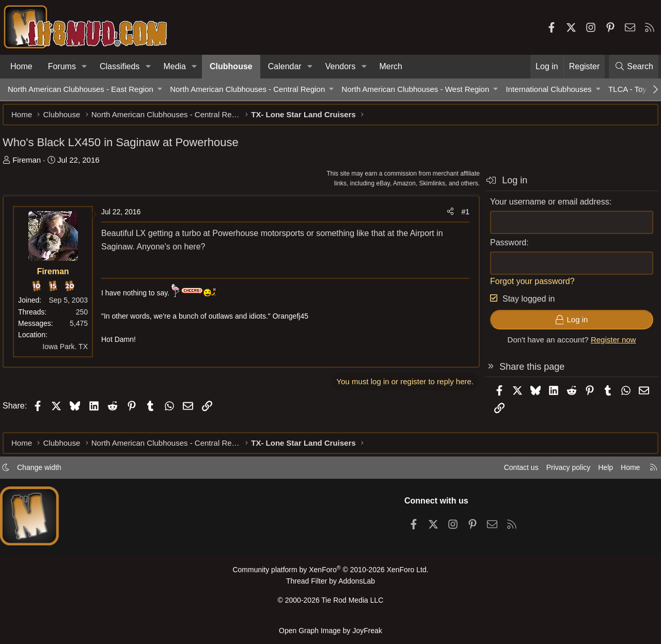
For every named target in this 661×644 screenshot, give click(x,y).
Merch (391, 66)
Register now (608, 345)
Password (503, 248)
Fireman (32, 165)
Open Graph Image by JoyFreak (330, 630)
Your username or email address (545, 207)
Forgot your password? (527, 286)
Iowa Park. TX (70, 352)
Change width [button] (44, 472)
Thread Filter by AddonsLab (330, 585)
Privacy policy (561, 472)
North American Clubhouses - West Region (416, 89)
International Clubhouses (549, 89)
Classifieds (120, 66)
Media (175, 66)
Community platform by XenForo (330, 574)
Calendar (285, 66)
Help (601, 472)
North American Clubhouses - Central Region (247, 89)
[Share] (445, 217)
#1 (460, 217)
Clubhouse (231, 66)
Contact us (511, 472)
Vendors (341, 66)
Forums (62, 66)
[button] (84, 67)
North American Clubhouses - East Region (81, 89)
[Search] (634, 67)
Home (21, 66)
